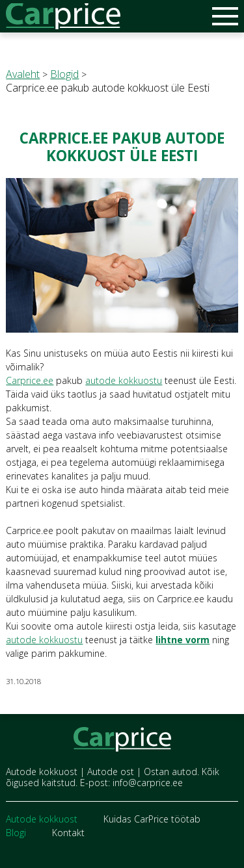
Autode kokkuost (42, 819)
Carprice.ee (30, 380)
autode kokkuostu (124, 380)
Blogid (64, 74)
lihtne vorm (183, 640)
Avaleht (23, 74)
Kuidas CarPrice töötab (152, 819)
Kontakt (68, 833)
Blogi (16, 833)
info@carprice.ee (148, 783)
